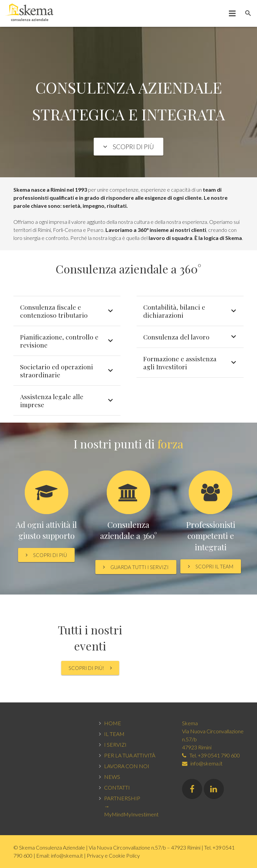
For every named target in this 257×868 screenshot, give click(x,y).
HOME (113, 723)
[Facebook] (192, 789)
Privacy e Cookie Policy (113, 855)
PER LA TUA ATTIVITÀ (130, 755)
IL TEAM (114, 734)
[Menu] (233, 13)
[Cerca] (248, 14)
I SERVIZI (115, 745)
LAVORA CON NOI (127, 766)
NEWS (112, 777)
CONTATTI (117, 787)
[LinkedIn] (214, 789)
